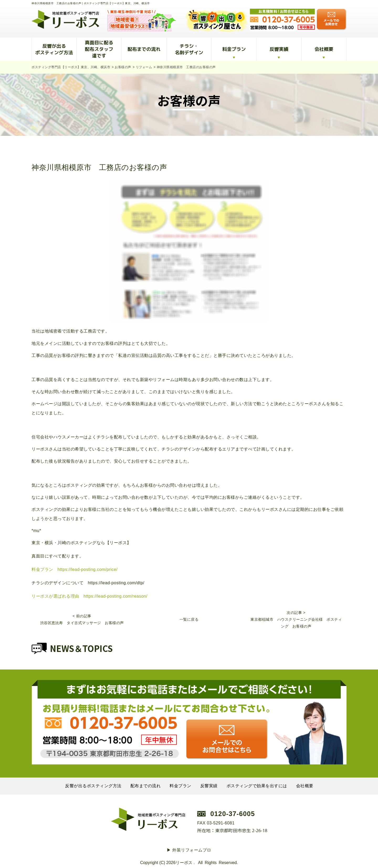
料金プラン (234, 49)
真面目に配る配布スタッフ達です (99, 49)
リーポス (184, 863)
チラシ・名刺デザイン (189, 49)
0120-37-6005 (233, 814)
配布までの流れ (144, 49)
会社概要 (324, 49)
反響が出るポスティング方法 (54, 49)
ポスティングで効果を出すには (257, 786)
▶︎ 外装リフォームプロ (189, 850)
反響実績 (279, 49)
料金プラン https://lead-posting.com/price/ (75, 569)
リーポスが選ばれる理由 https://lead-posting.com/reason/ (90, 596)
